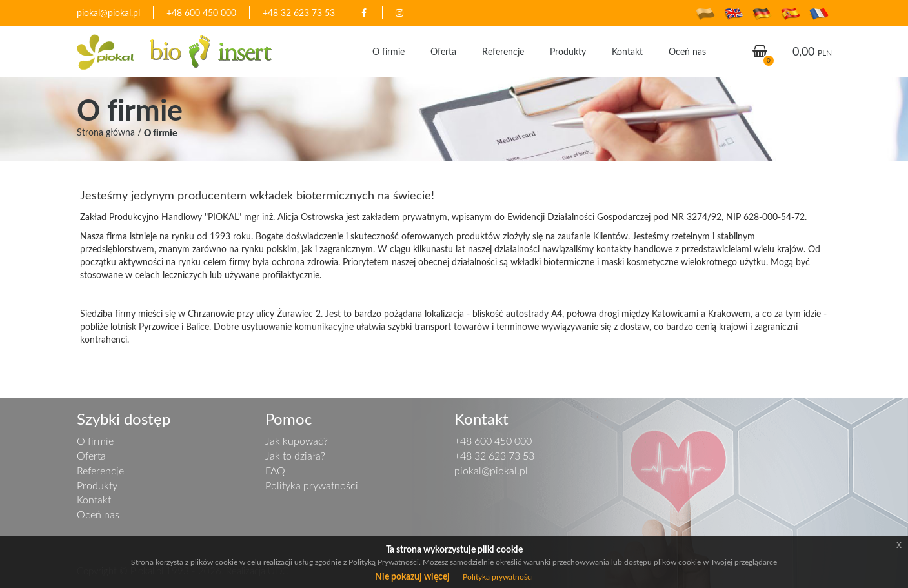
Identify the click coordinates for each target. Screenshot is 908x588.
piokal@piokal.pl (108, 13)
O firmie (388, 51)
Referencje (503, 51)
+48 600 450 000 (201, 13)
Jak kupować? (297, 441)
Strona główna (106, 132)
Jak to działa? (295, 456)
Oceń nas (687, 51)
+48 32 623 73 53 (299, 13)
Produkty (568, 51)
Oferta (443, 51)
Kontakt (627, 51)
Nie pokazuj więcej (412, 576)
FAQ (275, 471)
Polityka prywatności (312, 485)
